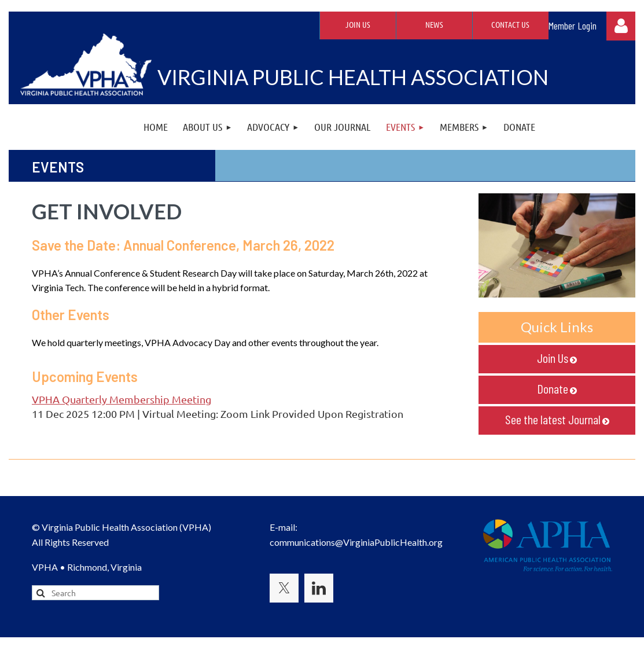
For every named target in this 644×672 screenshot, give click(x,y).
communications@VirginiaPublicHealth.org (356, 542)
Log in (621, 26)
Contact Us (510, 24)
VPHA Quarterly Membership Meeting (122, 399)
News (434, 24)
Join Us (358, 24)
